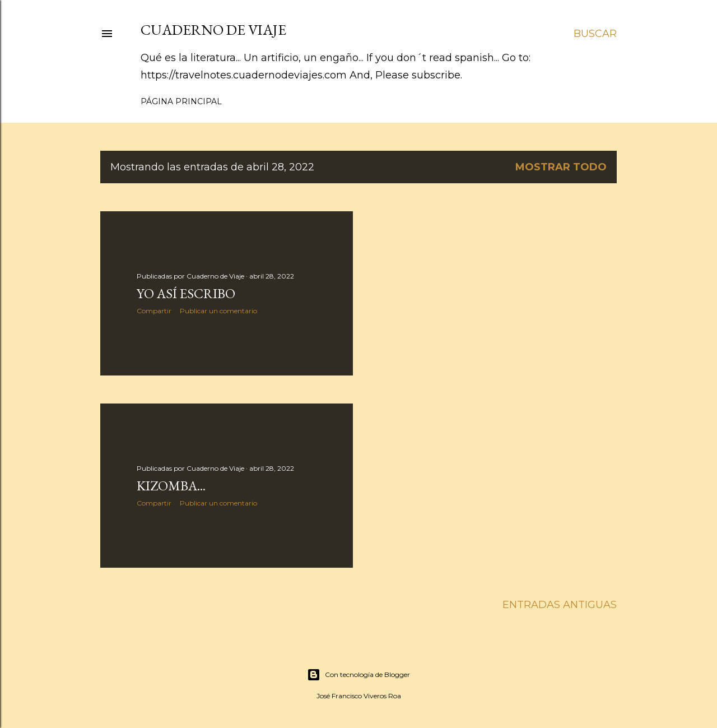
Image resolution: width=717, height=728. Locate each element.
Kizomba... (171, 486)
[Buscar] (595, 34)
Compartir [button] (154, 311)
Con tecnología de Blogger (358, 675)
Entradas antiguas (560, 605)
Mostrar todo (561, 167)
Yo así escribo (186, 293)
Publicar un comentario (218, 311)
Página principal (181, 101)
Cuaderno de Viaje (213, 30)
